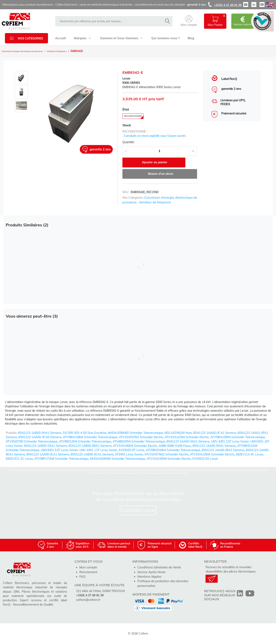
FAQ (82, 576)
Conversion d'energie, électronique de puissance (29, 51)
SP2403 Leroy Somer (129, 454)
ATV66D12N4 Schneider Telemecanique (85, 441)
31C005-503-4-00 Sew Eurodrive (85, 433)
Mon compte (88, 567)
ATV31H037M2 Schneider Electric (141, 437)
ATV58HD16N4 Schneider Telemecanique (173, 450)
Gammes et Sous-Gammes (119, 38)
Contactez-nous (138, 510)
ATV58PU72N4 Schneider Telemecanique (62, 459)
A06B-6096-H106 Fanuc (175, 446)
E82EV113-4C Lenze (249, 454)
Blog (186, 38)
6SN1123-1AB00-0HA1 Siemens (40, 433)
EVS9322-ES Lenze (205, 459)
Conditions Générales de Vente (158, 567)
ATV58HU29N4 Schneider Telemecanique (238, 437)
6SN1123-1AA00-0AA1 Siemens (188, 441)
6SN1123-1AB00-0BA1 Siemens (90, 446)
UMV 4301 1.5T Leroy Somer (98, 450)
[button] (189, 21)
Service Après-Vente (151, 571)
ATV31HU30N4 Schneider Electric (169, 459)
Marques (81, 38)
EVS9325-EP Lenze (132, 450)
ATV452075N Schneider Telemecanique (32, 441)
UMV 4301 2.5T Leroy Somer (230, 441)
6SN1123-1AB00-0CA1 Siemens (92, 454)
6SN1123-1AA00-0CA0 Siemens (40, 437)
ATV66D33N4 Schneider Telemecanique (139, 441)
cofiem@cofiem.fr (88, 599)
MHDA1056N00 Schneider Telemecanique (135, 433)
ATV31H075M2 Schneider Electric (167, 454)
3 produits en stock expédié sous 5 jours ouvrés (155, 137)
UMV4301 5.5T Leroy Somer (59, 450)
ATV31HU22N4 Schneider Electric (187, 437)
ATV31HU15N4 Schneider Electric (212, 454)
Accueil (60, 38)
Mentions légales (148, 576)
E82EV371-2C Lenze (19, 459)
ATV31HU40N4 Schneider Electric (135, 446)
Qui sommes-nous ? (161, 38)
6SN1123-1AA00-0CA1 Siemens (215, 433)
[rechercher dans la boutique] (110, 21)
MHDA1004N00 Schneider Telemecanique (118, 459)
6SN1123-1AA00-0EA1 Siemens (223, 450)
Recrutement (88, 571)
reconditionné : (135, 132)
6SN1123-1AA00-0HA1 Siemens (214, 446)
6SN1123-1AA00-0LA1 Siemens (48, 454)
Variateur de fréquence (73, 51)
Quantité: (128, 143)
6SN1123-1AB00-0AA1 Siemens (46, 446)
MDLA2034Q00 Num (178, 433)
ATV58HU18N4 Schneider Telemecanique (90, 437)
